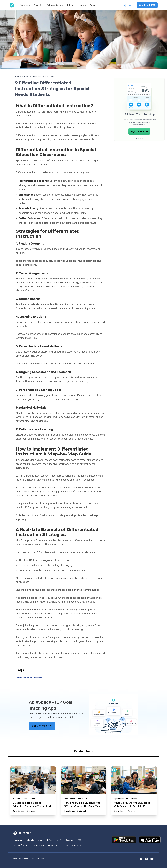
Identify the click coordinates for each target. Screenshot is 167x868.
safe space (77, 492)
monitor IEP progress (28, 507)
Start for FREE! (147, 5)
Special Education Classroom (28, 77)
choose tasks (34, 308)
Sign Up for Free (139, 131)
